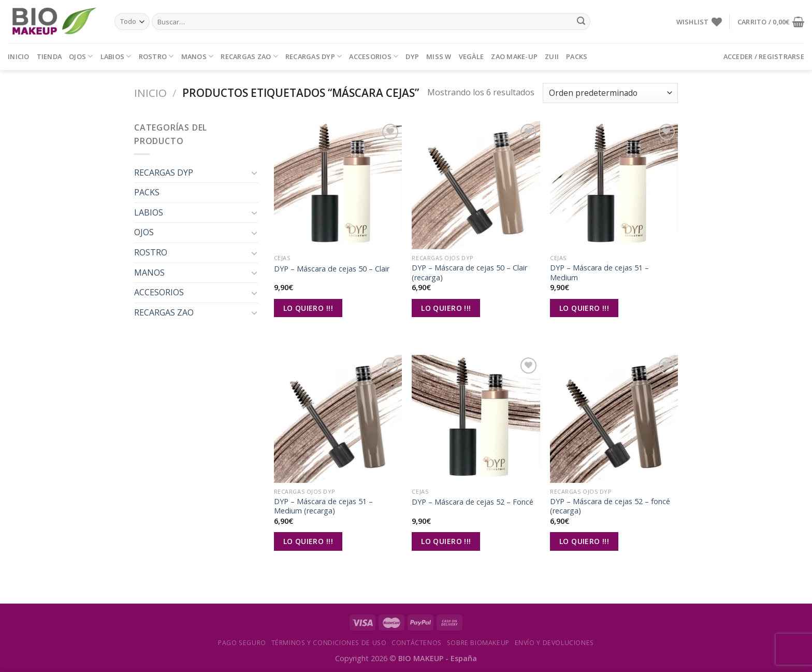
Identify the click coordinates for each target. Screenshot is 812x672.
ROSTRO (156, 56)
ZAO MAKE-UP (514, 56)
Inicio (19, 56)
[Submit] (581, 22)
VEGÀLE (472, 56)
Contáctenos (417, 643)
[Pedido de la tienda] (610, 93)
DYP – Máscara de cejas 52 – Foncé (473, 502)
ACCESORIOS (374, 56)
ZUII (552, 56)
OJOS (81, 56)
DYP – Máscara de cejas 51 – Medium (599, 273)
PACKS (577, 56)
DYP (412, 56)
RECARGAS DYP (314, 56)
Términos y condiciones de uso (329, 643)
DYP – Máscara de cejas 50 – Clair (332, 269)
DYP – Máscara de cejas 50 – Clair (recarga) (469, 273)
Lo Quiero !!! (308, 308)
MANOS (198, 56)
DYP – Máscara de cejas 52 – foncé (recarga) (610, 506)
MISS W (439, 56)
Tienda (49, 56)
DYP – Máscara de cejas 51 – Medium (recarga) (323, 506)
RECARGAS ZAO (249, 56)
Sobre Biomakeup (478, 643)
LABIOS (116, 56)
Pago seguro (242, 643)
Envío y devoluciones (554, 643)
